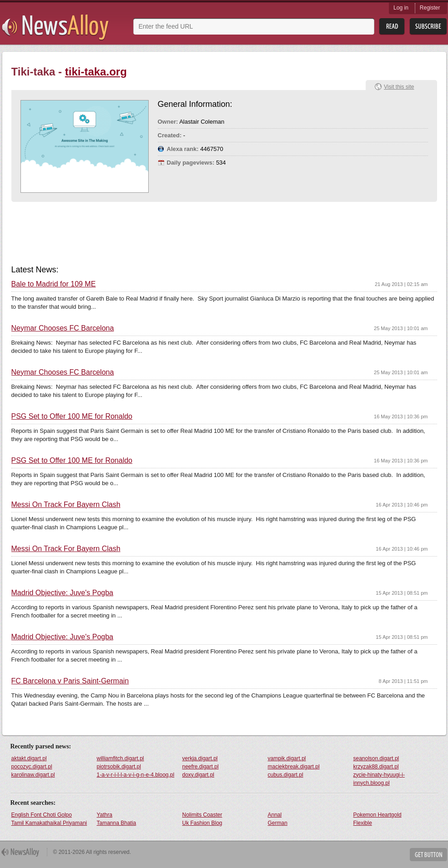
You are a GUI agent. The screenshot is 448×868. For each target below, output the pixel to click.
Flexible (363, 823)
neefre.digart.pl (201, 767)
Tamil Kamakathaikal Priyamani (49, 823)
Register (430, 8)
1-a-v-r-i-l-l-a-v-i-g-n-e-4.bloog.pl (136, 775)
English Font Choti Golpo (42, 815)
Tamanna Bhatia (117, 823)
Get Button (428, 855)
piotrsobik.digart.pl (119, 767)
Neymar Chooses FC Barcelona (63, 328)
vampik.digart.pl (287, 758)
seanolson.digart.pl (376, 758)
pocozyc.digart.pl (32, 767)
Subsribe (428, 27)
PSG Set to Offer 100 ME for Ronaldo (72, 416)
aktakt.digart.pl (29, 758)
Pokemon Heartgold (378, 815)
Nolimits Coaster (202, 815)
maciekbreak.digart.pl (294, 767)
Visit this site (399, 87)
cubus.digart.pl (286, 775)
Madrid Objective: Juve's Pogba (63, 593)
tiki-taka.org (96, 72)
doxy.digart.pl (198, 775)
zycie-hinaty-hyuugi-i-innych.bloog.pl (379, 779)
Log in (401, 8)
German (278, 823)
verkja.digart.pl (200, 758)
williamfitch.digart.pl (121, 758)
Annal (275, 815)
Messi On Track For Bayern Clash (66, 505)
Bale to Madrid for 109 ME (54, 284)
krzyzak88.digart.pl (376, 767)
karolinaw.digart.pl (33, 775)
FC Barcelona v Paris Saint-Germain (70, 681)
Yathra (105, 815)
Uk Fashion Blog (202, 823)
